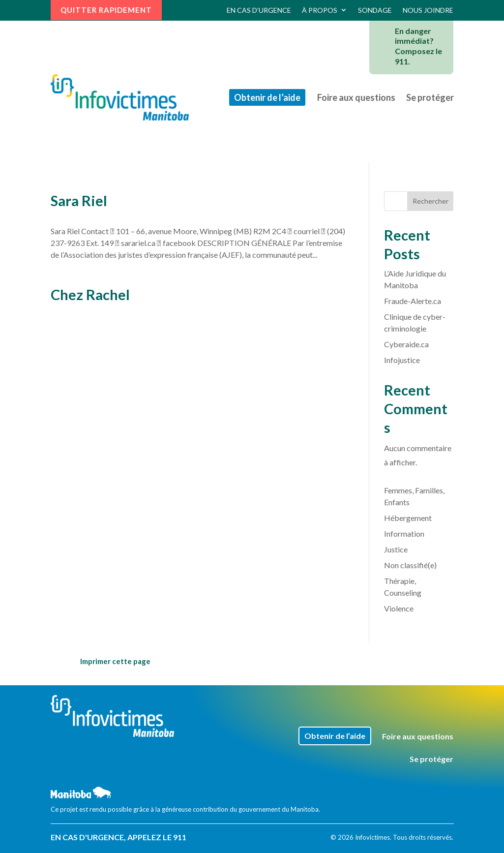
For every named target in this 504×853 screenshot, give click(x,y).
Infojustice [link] (402, 360)
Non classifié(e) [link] (410, 565)
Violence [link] (399, 608)
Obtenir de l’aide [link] (267, 97)
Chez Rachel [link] (90, 294)
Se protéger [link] (430, 97)
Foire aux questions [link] (356, 97)
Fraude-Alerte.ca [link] (413, 301)
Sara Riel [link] (79, 200)
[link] (120, 97)
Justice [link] (396, 549)
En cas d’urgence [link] (259, 10)
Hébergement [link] (408, 518)
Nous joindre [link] (428, 10)
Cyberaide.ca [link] (406, 344)
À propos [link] (320, 10)
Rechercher (430, 201)
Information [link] (404, 533)
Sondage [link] (375, 10)
